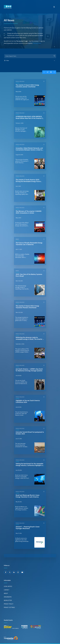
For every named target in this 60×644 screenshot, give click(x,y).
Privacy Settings (9, 607)
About (6, 593)
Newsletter (8, 600)
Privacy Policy (9, 604)
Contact (7, 590)
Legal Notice (8, 586)
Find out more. (37, 43)
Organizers (8, 597)
